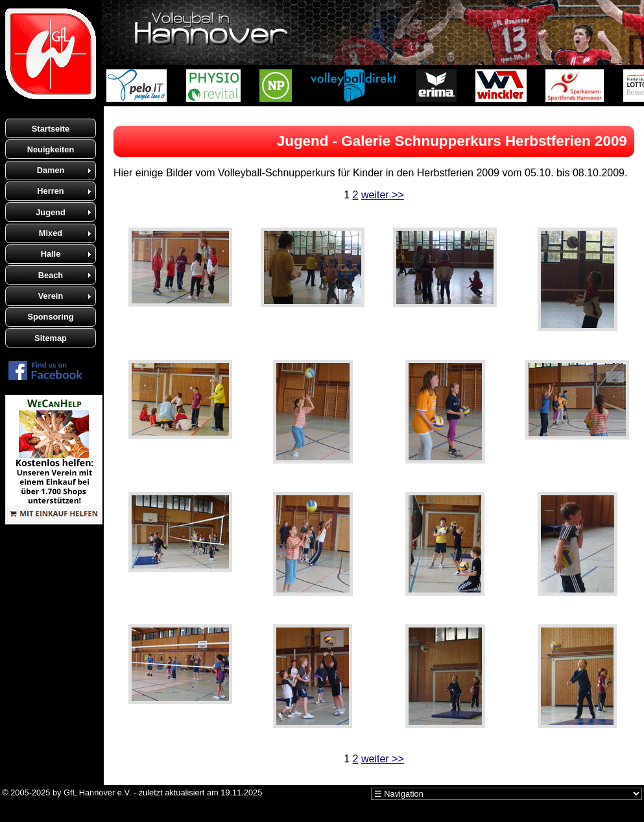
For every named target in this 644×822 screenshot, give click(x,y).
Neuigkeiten (51, 149)
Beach (51, 275)
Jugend (51, 212)
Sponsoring (50, 317)
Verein (51, 296)
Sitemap (51, 338)
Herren (50, 191)
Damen (51, 170)
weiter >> (383, 195)
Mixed (51, 233)
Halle (51, 254)
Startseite (51, 129)
